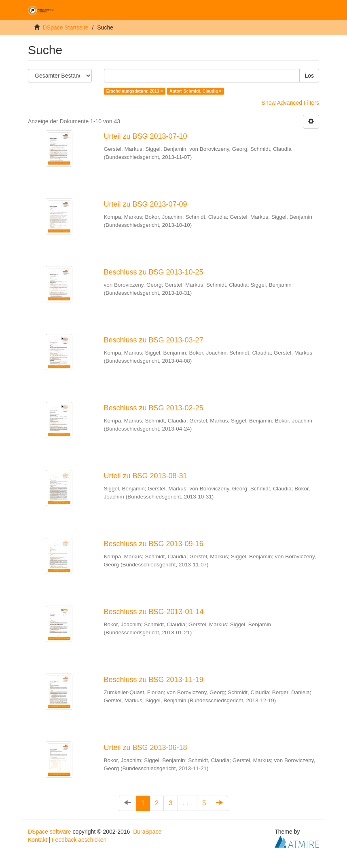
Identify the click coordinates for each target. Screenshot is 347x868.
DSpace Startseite (66, 27)
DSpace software (50, 832)
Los (309, 76)
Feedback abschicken (79, 840)
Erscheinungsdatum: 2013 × (135, 91)
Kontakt (37, 840)
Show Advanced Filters (290, 103)
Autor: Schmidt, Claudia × (196, 91)
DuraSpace (147, 832)
